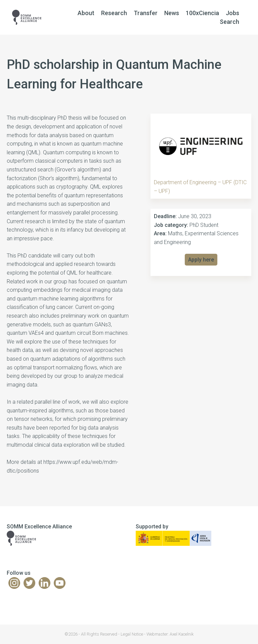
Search (229, 22)
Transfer (146, 13)
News (172, 13)
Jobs (232, 13)
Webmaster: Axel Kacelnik (170, 634)
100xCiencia (202, 13)
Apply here (201, 260)
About (86, 13)
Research (114, 13)
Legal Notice (132, 634)
